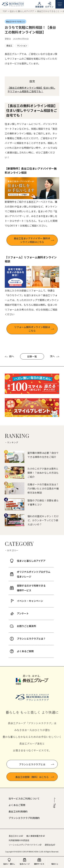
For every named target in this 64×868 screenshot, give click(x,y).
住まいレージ (25, 864)
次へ (55, 356)
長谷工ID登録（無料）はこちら (35, 777)
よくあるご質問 (25, 651)
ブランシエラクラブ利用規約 (24, 818)
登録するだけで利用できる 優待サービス (31, 588)
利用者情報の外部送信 (19, 840)
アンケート (23, 613)
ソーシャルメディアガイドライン (24, 845)
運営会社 (49, 845)
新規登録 (39, 7)
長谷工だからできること (49, 11)
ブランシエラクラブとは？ (31, 639)
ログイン (49, 7)
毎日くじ (55, 864)
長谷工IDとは (15, 836)
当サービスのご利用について (24, 798)
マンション (22, 45)
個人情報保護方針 (34, 836)
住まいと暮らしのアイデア (22, 11)
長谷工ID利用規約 (18, 811)
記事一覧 (32, 356)
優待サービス (39, 864)
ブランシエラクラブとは (37, 764)
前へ (9, 356)
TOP (5, 11)
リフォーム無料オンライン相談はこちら (32, 329)
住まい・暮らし (9, 864)
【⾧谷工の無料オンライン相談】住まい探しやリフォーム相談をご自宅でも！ (31, 89)
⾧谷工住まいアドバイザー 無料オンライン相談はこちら (32, 240)
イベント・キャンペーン (30, 601)
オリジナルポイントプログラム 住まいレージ (34, 574)
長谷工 (9, 45)
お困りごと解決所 (26, 626)
